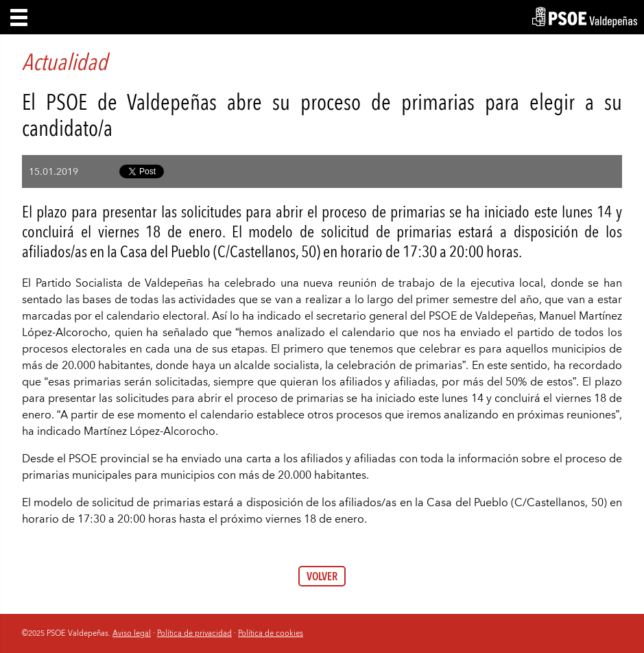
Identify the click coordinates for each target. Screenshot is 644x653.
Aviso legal (132, 633)
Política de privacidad (194, 633)
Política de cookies (271, 633)
